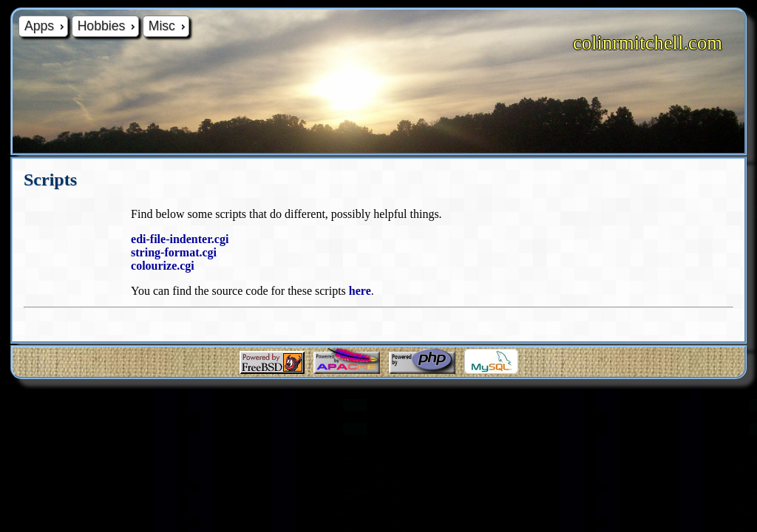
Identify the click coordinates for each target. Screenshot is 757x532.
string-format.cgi (174, 252)
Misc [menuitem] (169, 26)
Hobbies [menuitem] (108, 26)
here (360, 291)
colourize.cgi (163, 266)
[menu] (104, 26)
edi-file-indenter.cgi (180, 239)
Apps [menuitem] (46, 26)
